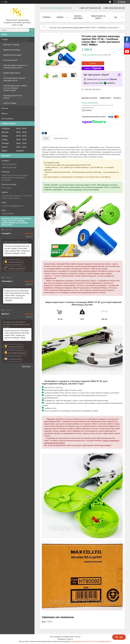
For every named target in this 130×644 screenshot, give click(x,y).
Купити (93, 63)
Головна (46, 17)
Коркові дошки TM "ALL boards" (13, 97)
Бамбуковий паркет (12, 73)
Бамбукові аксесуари (12, 55)
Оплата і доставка (78, 17)
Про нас (5, 108)
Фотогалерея (7, 119)
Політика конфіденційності (101, 641)
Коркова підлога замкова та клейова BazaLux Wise (15, 66)
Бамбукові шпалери (12, 50)
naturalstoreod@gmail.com (12, 206)
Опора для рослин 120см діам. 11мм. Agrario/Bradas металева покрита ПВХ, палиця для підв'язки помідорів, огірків (17, 334)
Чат (119, 637)
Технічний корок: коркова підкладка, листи (14, 79)
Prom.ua (77, 637)
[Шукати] (32, 30)
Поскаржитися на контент (81, 641)
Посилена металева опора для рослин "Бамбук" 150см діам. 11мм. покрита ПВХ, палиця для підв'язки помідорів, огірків (17, 250)
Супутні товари (10, 103)
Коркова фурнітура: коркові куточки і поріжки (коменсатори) (15, 88)
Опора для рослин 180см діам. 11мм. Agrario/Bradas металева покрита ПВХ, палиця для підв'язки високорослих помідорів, (17, 295)
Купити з (93, 68)
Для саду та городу (11, 45)
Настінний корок (10, 60)
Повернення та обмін (98, 17)
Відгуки (5, 113)
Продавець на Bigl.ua (65, 639)
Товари (5, 39)
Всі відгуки (26, 366)
